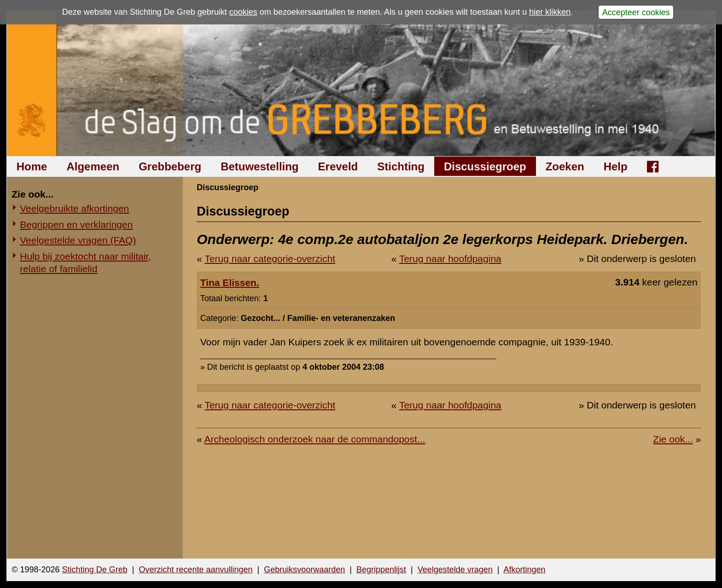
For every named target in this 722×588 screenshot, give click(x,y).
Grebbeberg (170, 166)
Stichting (401, 166)
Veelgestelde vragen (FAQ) (78, 240)
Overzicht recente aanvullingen (195, 570)
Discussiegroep (485, 166)
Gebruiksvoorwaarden (304, 570)
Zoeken (565, 166)
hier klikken (550, 12)
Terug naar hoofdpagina (450, 259)
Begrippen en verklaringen (76, 224)
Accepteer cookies (636, 12)
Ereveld (338, 166)
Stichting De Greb (95, 570)
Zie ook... (673, 439)
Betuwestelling (259, 166)
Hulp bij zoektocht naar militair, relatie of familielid (85, 262)
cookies (243, 12)
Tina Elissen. (230, 282)
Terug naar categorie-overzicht (270, 259)
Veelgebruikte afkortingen (74, 208)
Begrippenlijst (381, 570)
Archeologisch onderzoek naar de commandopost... (315, 439)
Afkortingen (525, 570)
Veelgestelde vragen (455, 570)
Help (616, 166)
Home (32, 166)
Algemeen (93, 166)
